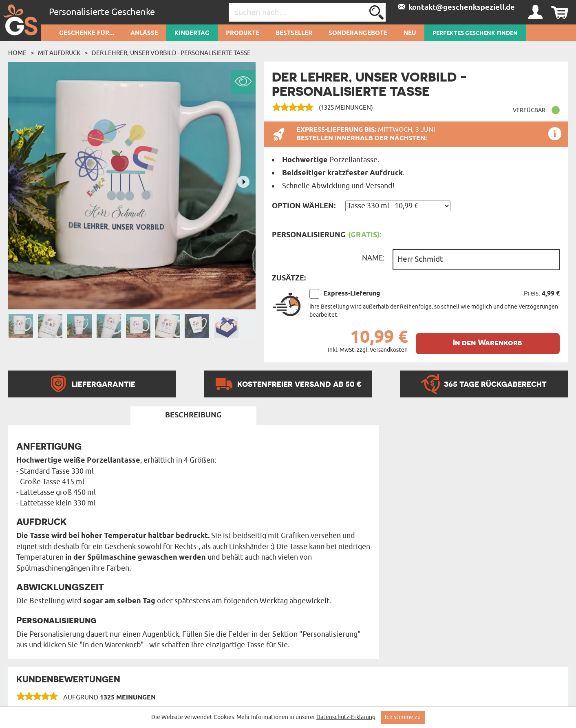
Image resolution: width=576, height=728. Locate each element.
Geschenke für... (87, 33)
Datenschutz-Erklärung (346, 717)
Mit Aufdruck (59, 53)
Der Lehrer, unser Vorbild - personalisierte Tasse (171, 53)
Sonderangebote (358, 33)
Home (17, 53)
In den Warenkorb (488, 343)
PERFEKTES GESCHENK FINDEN (475, 33)
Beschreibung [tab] (193, 415)
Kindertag (192, 33)
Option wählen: (304, 206)
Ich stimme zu (403, 717)
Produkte (243, 33)
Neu (410, 33)
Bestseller (294, 33)
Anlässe (144, 33)
